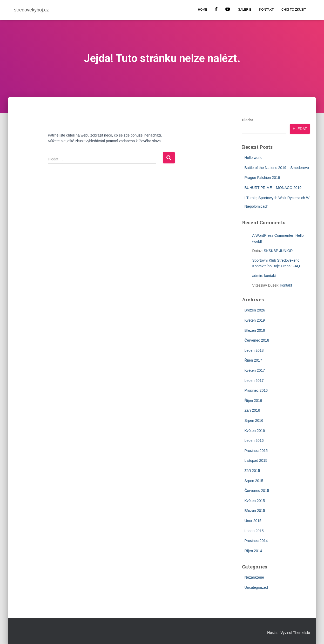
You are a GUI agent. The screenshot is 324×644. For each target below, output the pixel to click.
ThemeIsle (302, 633)
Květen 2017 (255, 370)
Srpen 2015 (254, 481)
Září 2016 (252, 410)
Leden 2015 (254, 531)
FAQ (296, 266)
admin (257, 276)
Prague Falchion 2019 (262, 178)
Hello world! (254, 158)
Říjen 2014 (253, 551)
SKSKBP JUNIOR (278, 251)
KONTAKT (266, 10)
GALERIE (245, 10)
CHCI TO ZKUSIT (294, 10)
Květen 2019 (255, 320)
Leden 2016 (254, 440)
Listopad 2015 (256, 460)
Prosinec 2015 (256, 451)
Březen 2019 (255, 330)
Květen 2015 (255, 501)
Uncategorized (256, 587)
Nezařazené (254, 577)
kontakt (270, 276)
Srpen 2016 (254, 421)
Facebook (216, 10)
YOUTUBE (228, 10)
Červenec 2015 (257, 491)
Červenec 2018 (257, 340)
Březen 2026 (255, 310)
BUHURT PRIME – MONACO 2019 (273, 188)
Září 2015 (252, 471)
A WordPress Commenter (273, 235)
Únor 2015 (253, 521)
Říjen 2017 (253, 360)
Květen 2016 (255, 431)
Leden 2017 (254, 381)
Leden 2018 (254, 350)
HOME (203, 10)
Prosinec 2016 (256, 390)
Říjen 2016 (253, 401)
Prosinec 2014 (256, 541)
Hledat (248, 120)
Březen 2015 (255, 511)
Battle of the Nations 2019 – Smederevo (277, 168)
